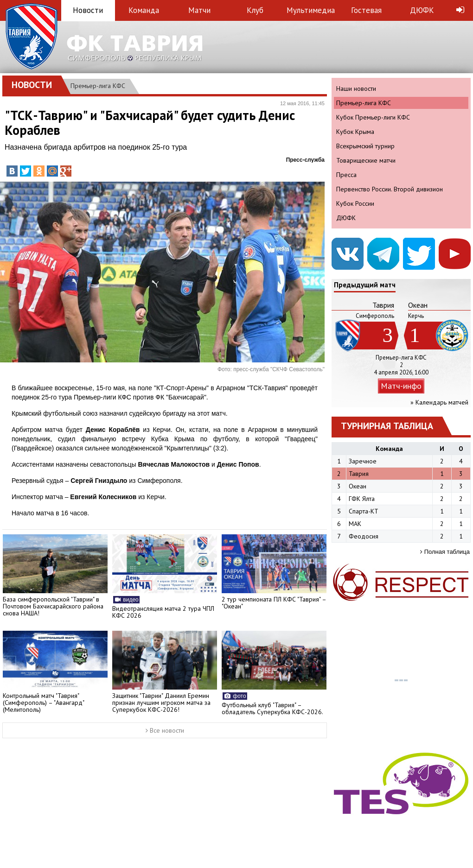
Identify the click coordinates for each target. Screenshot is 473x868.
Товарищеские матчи (366, 160)
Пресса (346, 175)
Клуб (255, 10)
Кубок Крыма (355, 132)
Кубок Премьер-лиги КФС (373, 117)
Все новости (165, 730)
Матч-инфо (401, 386)
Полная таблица (445, 552)
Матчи (199, 10)
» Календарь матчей (439, 402)
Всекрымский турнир (365, 146)
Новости (88, 10)
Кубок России (355, 203)
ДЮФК (422, 10)
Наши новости (356, 89)
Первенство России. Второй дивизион (390, 189)
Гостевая (366, 10)
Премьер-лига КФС (98, 86)
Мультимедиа (311, 10)
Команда (144, 10)
